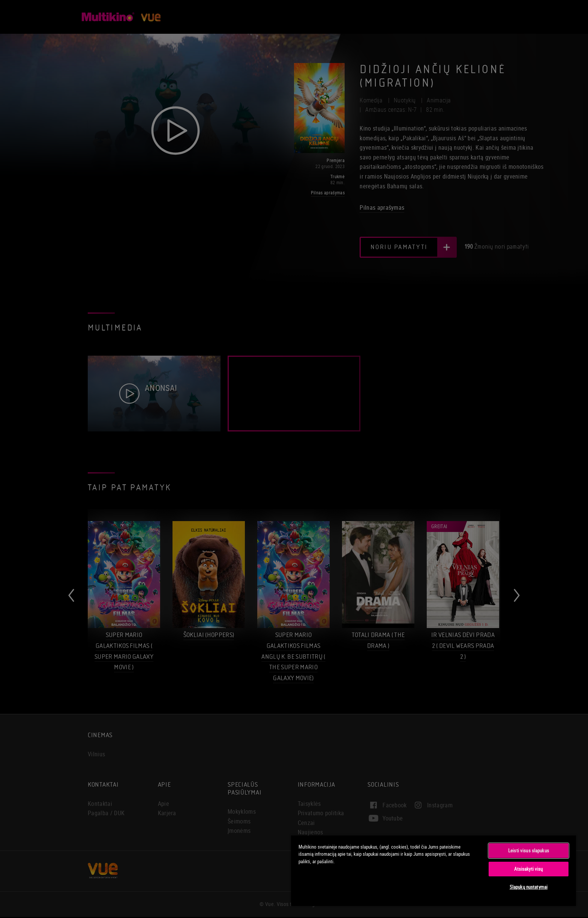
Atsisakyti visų (528, 869)
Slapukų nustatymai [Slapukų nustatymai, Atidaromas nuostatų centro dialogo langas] (529, 887)
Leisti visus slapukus (529, 850)
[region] (433, 870)
